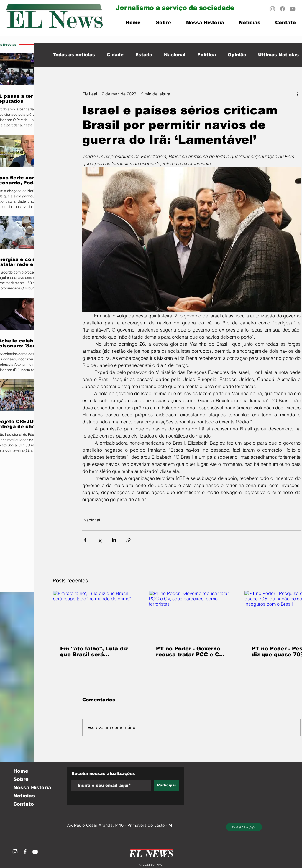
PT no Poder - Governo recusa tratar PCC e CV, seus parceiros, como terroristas (190, 652)
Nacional (175, 55)
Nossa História (32, 787)
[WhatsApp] (244, 827)
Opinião (237, 55)
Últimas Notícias (278, 55)
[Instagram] (273, 9)
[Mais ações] (297, 94)
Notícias (24, 796)
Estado (144, 55)
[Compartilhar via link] (128, 540)
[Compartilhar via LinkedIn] (114, 540)
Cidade (115, 55)
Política (207, 55)
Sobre (21, 779)
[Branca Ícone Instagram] (15, 852)
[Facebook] (283, 9)
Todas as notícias (74, 55)
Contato (24, 804)
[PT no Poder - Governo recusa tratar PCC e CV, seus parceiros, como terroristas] (192, 614)
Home (21, 771)
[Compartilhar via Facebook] (85, 540)
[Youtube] (293, 9)
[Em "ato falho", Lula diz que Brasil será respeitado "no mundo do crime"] (96, 614)
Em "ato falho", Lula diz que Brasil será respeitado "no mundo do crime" (94, 652)
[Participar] (166, 786)
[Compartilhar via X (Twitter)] (100, 540)
